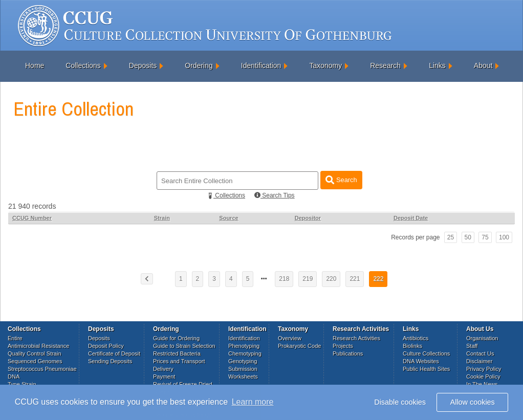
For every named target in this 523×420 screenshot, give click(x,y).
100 (504, 237)
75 (485, 237)
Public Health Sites (426, 369)
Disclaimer (479, 361)
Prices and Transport (179, 361)
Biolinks (412, 346)
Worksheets (243, 377)
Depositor (308, 218)
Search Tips (275, 195)
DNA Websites (421, 361)
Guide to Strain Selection (184, 346)
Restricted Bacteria (177, 353)
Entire (15, 338)
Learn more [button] (253, 402)
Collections (83, 65)
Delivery (163, 369)
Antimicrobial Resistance (38, 346)
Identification (261, 65)
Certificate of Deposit (114, 353)
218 (284, 279)
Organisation (482, 338)
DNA (14, 377)
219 (308, 279)
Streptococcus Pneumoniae (42, 369)
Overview (290, 338)
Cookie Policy (483, 377)
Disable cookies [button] (400, 402)
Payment (164, 377)
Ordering (199, 65)
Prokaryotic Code (299, 346)
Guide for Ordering (176, 338)
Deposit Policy (106, 346)
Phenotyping (244, 346)
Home (35, 65)
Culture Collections (426, 353)
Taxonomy (325, 65)
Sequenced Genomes (35, 361)
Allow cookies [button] (473, 402)
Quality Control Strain (35, 353)
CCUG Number (32, 218)
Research (385, 65)
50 (468, 237)
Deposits (143, 65)
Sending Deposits (110, 361)
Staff (472, 346)
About (483, 65)
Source (228, 218)
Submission (243, 369)
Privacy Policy (484, 369)
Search (341, 180)
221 (355, 279)
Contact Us (480, 353)
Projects (343, 346)
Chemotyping (245, 353)
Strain (162, 218)
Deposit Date (411, 218)
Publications (348, 353)
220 (331, 279)
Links (437, 65)
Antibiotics (416, 338)
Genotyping (243, 361)
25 (451, 237)
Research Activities (356, 338)
